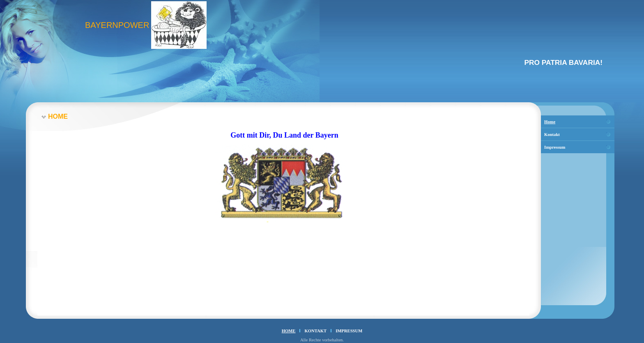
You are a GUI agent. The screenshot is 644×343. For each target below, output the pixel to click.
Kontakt (552, 135)
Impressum (555, 147)
